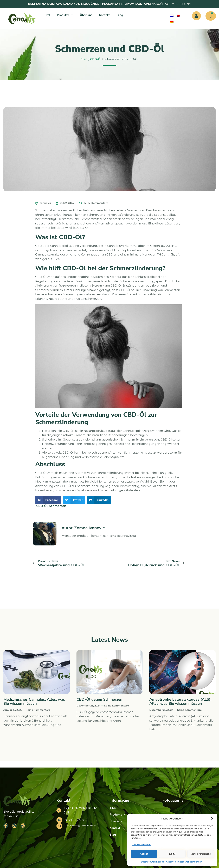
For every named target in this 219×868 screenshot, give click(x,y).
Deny (172, 854)
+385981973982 (75, 808)
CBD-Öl (96, 59)
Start (84, 59)
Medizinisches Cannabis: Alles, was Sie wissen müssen (34, 701)
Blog (120, 15)
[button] (212, 818)
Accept (144, 854)
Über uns (86, 15)
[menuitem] (172, 16)
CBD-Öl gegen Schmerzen (99, 699)
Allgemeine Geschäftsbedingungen (184, 862)
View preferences (201, 854)
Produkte (65, 15)
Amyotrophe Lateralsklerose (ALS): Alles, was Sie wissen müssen (180, 701)
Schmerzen (58, 506)
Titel (47, 15)
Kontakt (104, 15)
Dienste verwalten (142, 844)
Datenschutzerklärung (153, 862)
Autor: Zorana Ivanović (83, 528)
